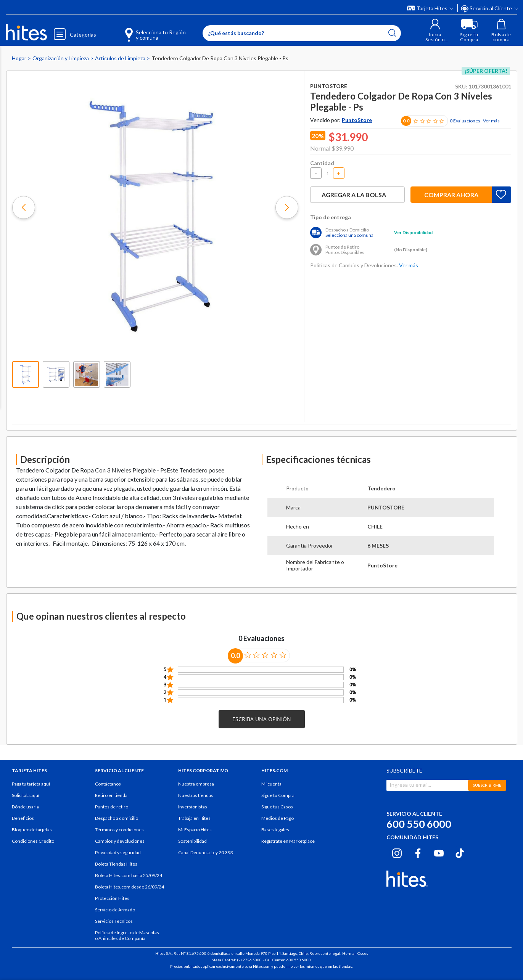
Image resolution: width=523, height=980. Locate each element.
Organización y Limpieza (61, 58)
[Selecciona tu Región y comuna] (144, 31)
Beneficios (23, 818)
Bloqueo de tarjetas (32, 830)
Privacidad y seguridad (118, 852)
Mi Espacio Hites (195, 830)
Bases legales (275, 830)
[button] (435, 30)
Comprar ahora (451, 195)
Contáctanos (108, 784)
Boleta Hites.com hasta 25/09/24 (129, 875)
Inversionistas (193, 807)
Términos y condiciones (119, 830)
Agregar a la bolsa (357, 195)
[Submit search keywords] (392, 33)
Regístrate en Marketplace (288, 841)
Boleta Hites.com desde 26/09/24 (130, 887)
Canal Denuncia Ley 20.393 (206, 852)
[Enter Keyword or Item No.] (302, 33)
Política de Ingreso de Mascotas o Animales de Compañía (127, 935)
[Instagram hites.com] (397, 852)
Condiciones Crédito (33, 841)
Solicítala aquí (26, 795)
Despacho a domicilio (117, 818)
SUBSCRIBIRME (487, 785)
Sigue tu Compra (278, 795)
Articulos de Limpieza (121, 58)
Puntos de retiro (112, 807)
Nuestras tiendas (196, 795)
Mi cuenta (271, 784)
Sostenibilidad (192, 841)
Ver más (491, 121)
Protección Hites (112, 898)
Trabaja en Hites (194, 818)
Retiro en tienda (111, 795)
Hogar (20, 58)
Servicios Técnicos (114, 921)
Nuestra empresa (196, 784)
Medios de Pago (278, 818)
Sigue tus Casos (277, 807)
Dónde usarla (25, 807)
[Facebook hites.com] (418, 852)
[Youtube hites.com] (439, 852)
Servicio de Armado (115, 910)
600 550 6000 (419, 824)
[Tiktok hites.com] (460, 852)
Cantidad (322, 163)
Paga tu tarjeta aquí (31, 784)
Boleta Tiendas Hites (116, 864)
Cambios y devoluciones (120, 841)
